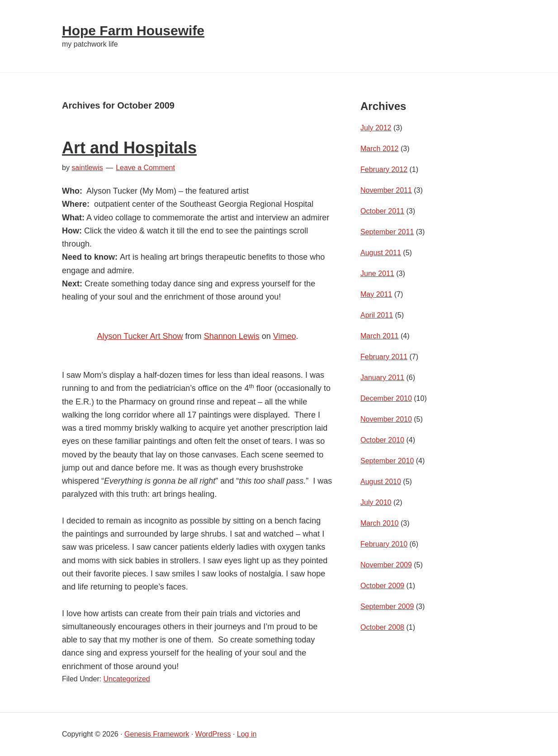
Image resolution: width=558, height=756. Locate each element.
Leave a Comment (145, 168)
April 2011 (377, 315)
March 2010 (380, 523)
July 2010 (376, 502)
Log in (247, 734)
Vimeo (285, 336)
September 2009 (387, 606)
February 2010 (384, 544)
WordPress (213, 734)
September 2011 (387, 232)
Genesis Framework (157, 734)
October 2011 (382, 211)
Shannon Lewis (232, 336)
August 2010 (381, 482)
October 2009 (382, 586)
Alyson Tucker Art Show (140, 336)
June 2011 (377, 273)
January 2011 (382, 378)
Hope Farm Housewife (133, 31)
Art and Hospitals (129, 148)
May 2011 (376, 294)
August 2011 (381, 253)
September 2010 (387, 461)
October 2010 (382, 440)
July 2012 (376, 128)
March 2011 (380, 336)
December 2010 (386, 398)
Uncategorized (127, 679)
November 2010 (386, 419)
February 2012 (384, 169)
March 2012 (380, 149)
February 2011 (384, 357)
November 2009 (386, 565)
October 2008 (382, 627)
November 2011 (386, 190)
